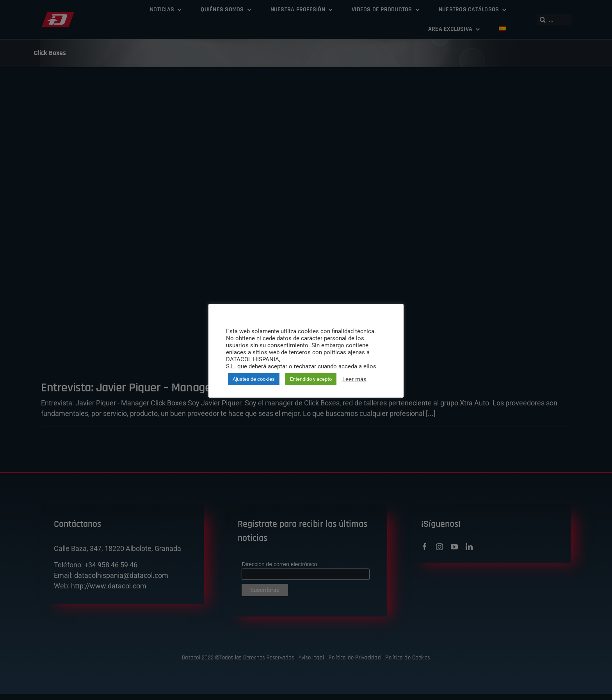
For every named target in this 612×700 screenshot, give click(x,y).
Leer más (354, 379)
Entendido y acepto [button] (311, 379)
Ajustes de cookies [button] (254, 379)
